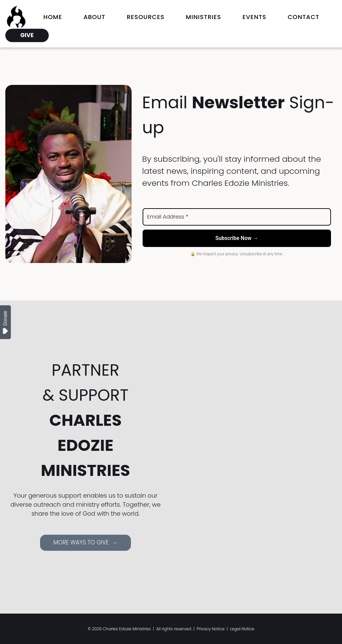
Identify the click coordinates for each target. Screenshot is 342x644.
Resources (145, 17)
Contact (303, 17)
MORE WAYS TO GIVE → (85, 542)
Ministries (203, 17)
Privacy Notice (211, 629)
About (95, 17)
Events (254, 17)
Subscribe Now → (237, 238)
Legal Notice (242, 629)
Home (53, 17)
